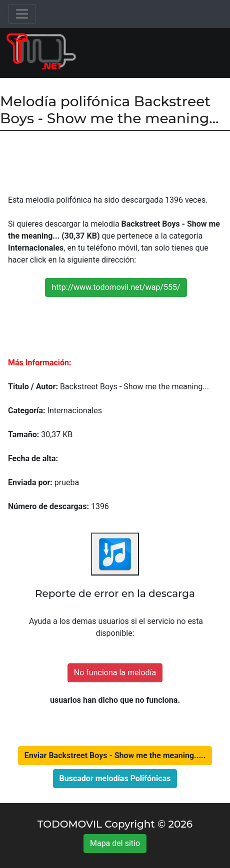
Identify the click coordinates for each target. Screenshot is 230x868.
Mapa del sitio (115, 843)
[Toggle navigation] (22, 14)
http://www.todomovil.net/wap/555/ (116, 287)
